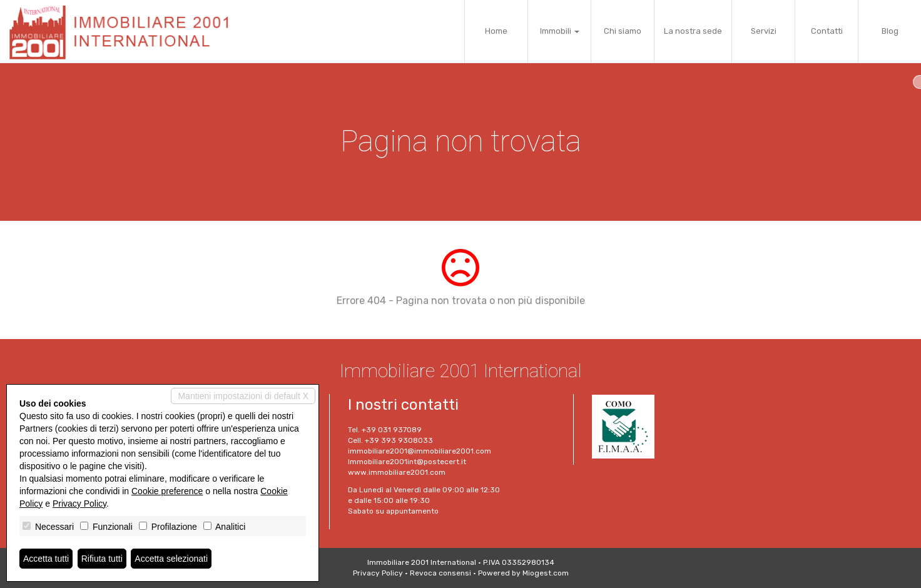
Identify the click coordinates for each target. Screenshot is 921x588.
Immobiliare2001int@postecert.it (407, 462)
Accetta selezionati (171, 559)
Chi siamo (623, 31)
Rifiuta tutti (102, 559)
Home (496, 31)
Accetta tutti (46, 559)
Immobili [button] (560, 31)
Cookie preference (167, 491)
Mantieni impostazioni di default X (243, 396)
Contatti (827, 31)
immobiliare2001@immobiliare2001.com (420, 451)
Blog (890, 31)
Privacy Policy (378, 573)
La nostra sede (693, 31)
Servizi (764, 31)
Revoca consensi (440, 573)
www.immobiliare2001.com (397, 472)
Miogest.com (546, 573)
